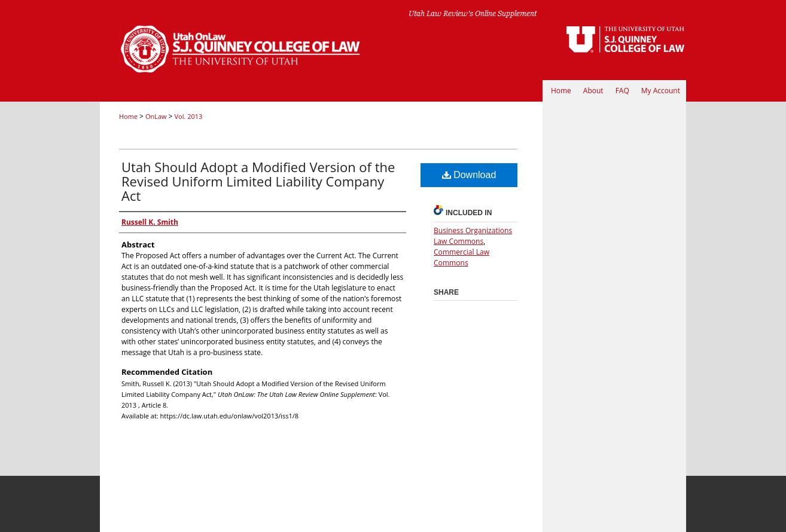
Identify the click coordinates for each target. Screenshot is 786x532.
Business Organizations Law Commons (473, 236)
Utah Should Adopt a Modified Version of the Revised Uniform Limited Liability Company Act (258, 181)
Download (469, 175)
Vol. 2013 (188, 116)
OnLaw (157, 116)
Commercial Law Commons (461, 257)
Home (129, 116)
